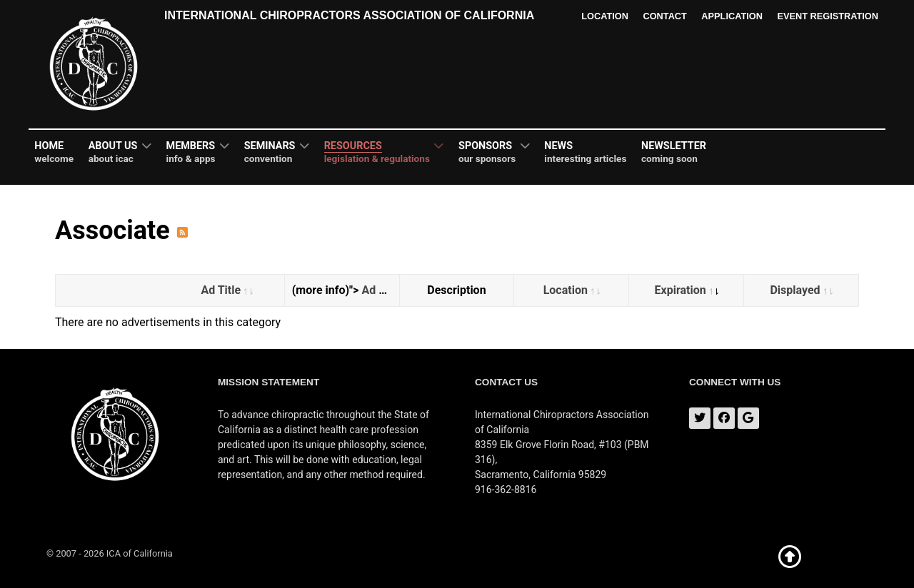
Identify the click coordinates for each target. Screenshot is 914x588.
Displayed (801, 290)
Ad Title (227, 290)
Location (604, 16)
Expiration (687, 290)
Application (732, 16)
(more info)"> (346, 290)
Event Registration (828, 16)
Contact (665, 16)
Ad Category (395, 290)
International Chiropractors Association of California (349, 15)
